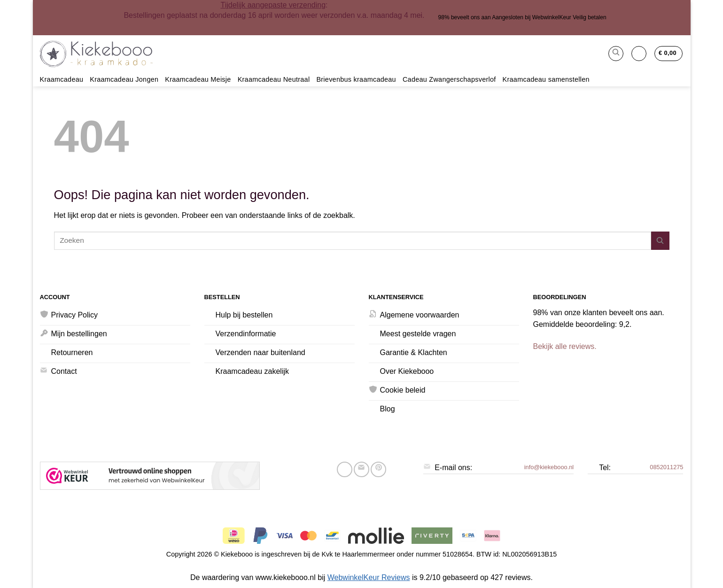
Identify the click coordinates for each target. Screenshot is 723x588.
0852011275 (666, 467)
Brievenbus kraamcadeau (356, 79)
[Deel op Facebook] (345, 469)
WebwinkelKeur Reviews (369, 577)
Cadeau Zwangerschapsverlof (449, 79)
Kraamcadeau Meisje (198, 79)
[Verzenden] (660, 241)
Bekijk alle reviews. (565, 346)
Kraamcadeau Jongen (124, 79)
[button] (616, 54)
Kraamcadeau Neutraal (274, 79)
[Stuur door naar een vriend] (361, 469)
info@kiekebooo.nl (549, 467)
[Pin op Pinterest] (378, 469)
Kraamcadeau (62, 79)
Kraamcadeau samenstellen (546, 79)
